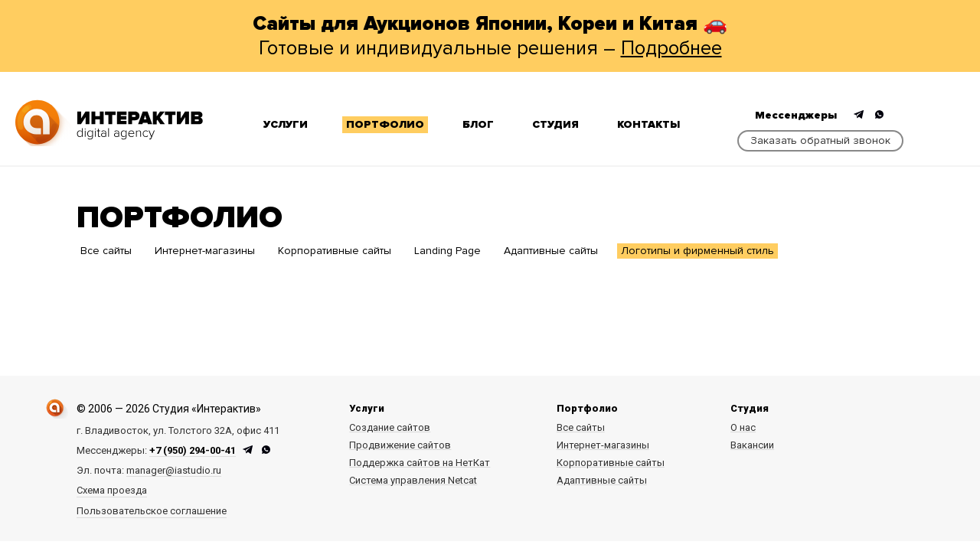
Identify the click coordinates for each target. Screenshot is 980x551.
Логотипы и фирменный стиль (697, 251)
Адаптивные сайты (551, 251)
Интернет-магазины (205, 251)
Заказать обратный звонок (820, 140)
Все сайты (106, 251)
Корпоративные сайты (335, 251)
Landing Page (448, 251)
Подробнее (671, 48)
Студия (555, 124)
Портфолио (385, 124)
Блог (478, 124)
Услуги (286, 124)
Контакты (648, 124)
